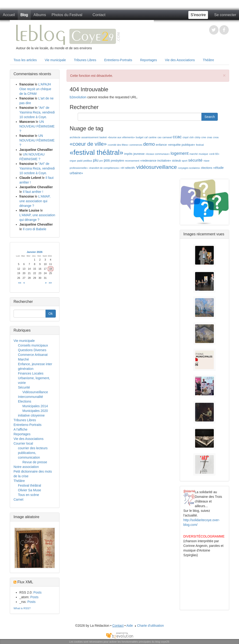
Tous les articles (25, 60)
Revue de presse (35, 462)
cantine (152, 137)
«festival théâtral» (97, 152)
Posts (37, 592)
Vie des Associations (180, 60)
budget (140, 137)
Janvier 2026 (35, 252)
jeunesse (139, 154)
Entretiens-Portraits (118, 60)
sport (185, 161)
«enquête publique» (181, 145)
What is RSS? (22, 608)
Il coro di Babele (35, 229)
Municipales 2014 (35, 406)
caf (146, 137)
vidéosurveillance (157, 167)
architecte (75, 137)
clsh (192, 137)
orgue (73, 161)
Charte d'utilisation (149, 626)
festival (200, 145)
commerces (136, 145)
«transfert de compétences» (104, 168)
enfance (161, 145)
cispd (185, 137)
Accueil (9, 15)
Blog (24, 15)
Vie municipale (55, 60)
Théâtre (208, 60)
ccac (177, 137)
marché (194, 154)
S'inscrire (198, 15)
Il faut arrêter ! (33, 192)
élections (207, 168)
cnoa (216, 137)
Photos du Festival (67, 15)
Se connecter (225, 15)
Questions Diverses (32, 350)
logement (180, 153)
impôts (128, 154)
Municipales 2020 (35, 411)
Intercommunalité (30, 397)
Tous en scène (28, 495)
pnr (101, 161)
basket (103, 137)
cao (160, 137)
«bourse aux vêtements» (121, 137)
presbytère (117, 161)
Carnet (18, 499)
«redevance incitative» (156, 161)
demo (149, 144)
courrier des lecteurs (33, 448)
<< (20, 283)
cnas (210, 137)
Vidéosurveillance (35, 392)
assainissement (90, 137)
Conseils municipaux (33, 345)
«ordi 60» (214, 154)
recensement (132, 161)
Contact (99, 15)
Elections (25, 401)
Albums (40, 15)
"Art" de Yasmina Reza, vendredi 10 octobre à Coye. (37, 112)
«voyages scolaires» (189, 168)
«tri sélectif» (128, 168)
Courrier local (23, 443)
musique (203, 154)
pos (107, 160)
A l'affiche (20, 429)
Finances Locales (31, 373)
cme (204, 137)
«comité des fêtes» (118, 145)
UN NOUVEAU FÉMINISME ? (37, 126)
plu (96, 160)
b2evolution (78, 97)
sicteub (176, 161)
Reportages (148, 60)
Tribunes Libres (85, 60)
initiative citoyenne (31, 415)
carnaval (167, 137)
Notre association (26, 467)
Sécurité (24, 387)
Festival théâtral (30, 485)
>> (50, 283)
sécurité (195, 160)
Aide (130, 626)
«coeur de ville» (88, 144)
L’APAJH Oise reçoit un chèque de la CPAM (35, 89)
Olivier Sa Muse (30, 490)
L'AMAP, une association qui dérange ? (35, 201)
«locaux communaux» (158, 154)
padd (80, 161)
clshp (198, 137)
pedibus (88, 161)
